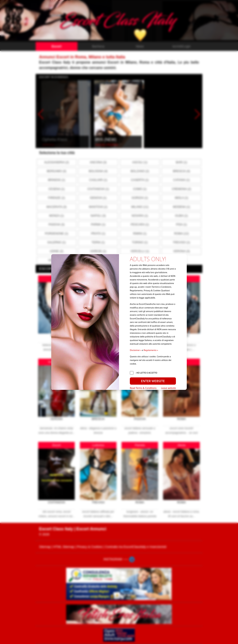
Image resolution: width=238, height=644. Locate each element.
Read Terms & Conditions (143, 388)
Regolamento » (151, 350)
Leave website (168, 388)
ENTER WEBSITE (153, 381)
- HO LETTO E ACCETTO (146, 373)
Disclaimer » (136, 350)
